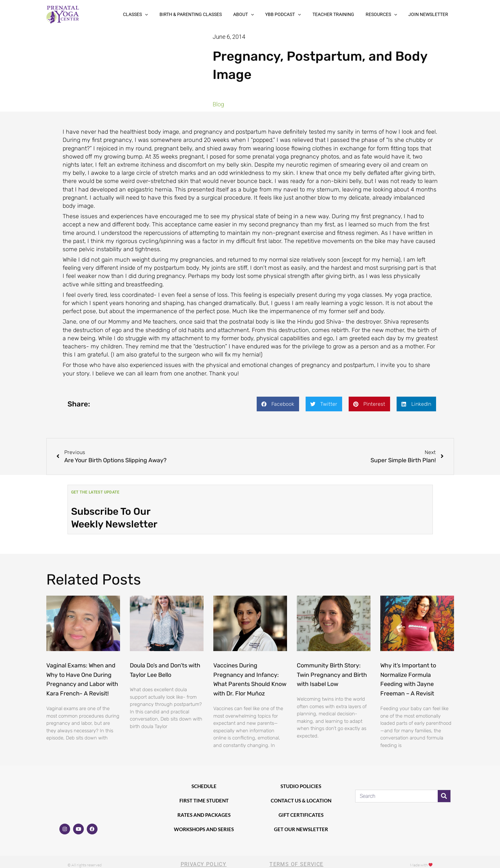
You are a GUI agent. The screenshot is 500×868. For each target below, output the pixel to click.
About (265, 15)
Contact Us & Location (301, 800)
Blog (218, 104)
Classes (167, 15)
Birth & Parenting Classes (217, 14)
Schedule (204, 786)
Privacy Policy (204, 864)
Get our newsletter (301, 829)
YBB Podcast (300, 15)
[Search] (444, 796)
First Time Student (204, 800)
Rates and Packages (204, 815)
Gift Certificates (301, 815)
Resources (388, 15)
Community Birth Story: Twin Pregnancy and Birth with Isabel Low (332, 675)
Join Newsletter (431, 14)
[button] (177, 15)
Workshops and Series (204, 829)
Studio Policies (301, 786)
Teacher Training (345, 14)
